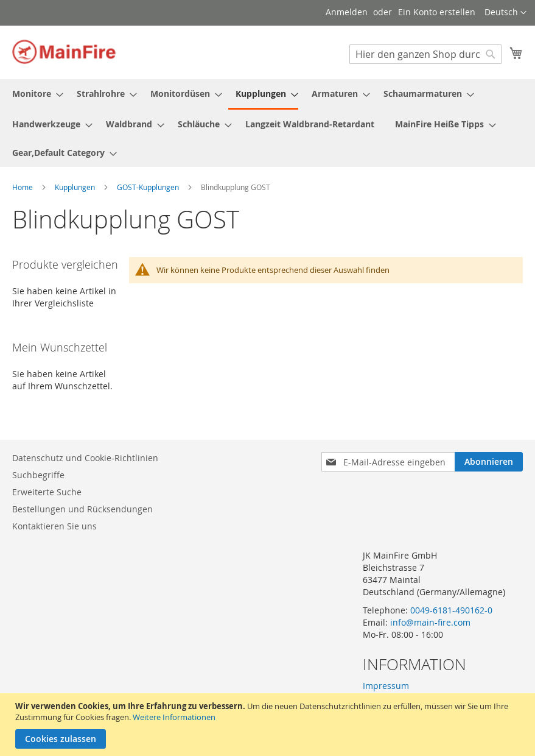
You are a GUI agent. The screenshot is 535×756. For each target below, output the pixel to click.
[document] (269, 725)
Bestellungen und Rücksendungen (82, 509)
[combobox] (425, 54)
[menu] (267, 123)
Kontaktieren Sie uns (54, 526)
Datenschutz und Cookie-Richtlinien (85, 458)
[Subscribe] (489, 462)
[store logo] (64, 52)
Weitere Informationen (174, 717)
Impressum (386, 686)
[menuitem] (34, 94)
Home (23, 187)
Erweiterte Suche (47, 492)
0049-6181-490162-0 (451, 610)
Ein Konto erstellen (437, 12)
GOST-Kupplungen (149, 187)
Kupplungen (76, 187)
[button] (505, 13)
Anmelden (347, 12)
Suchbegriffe (38, 475)
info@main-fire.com (430, 622)
